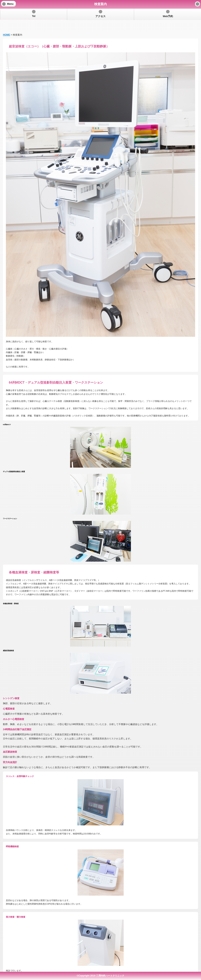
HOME (6, 25)
